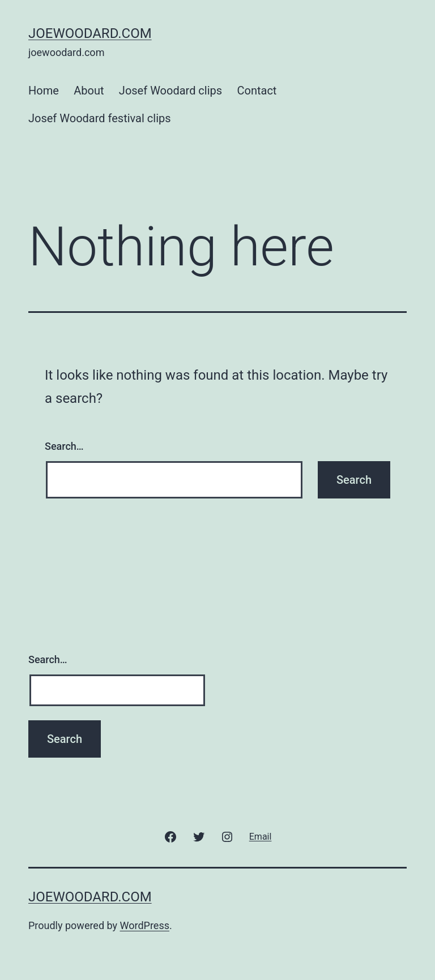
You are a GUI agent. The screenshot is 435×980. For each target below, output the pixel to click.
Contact (257, 91)
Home (44, 91)
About (89, 91)
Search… (64, 446)
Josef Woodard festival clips (100, 118)
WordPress (145, 925)
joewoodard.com (90, 33)
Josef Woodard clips (170, 91)
